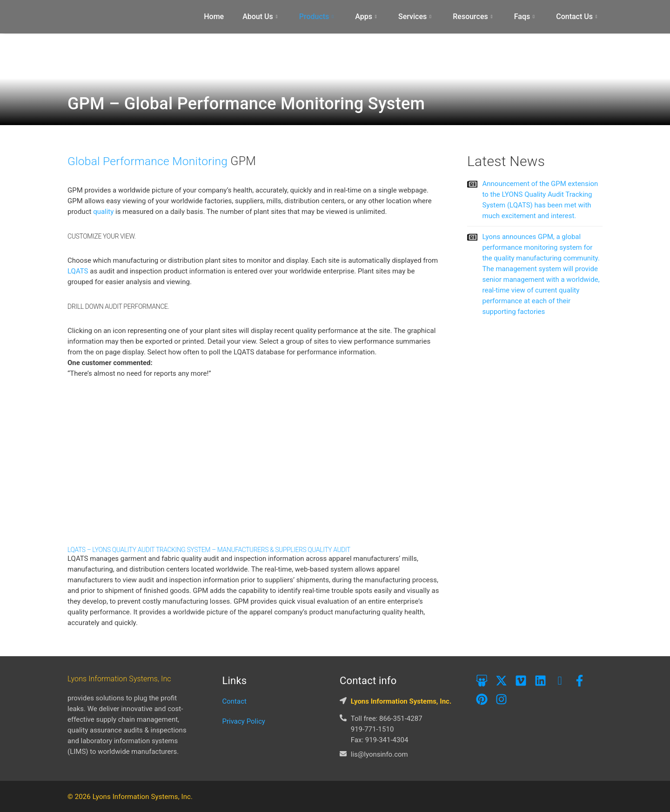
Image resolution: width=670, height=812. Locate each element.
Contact (234, 700)
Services (416, 17)
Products (318, 17)
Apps (367, 17)
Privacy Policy (244, 720)
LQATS (78, 271)
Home (214, 17)
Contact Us (578, 17)
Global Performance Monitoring (150, 161)
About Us (261, 17)
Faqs (526, 17)
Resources (474, 17)
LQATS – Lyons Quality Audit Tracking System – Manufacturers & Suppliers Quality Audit (210, 550)
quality (103, 212)
